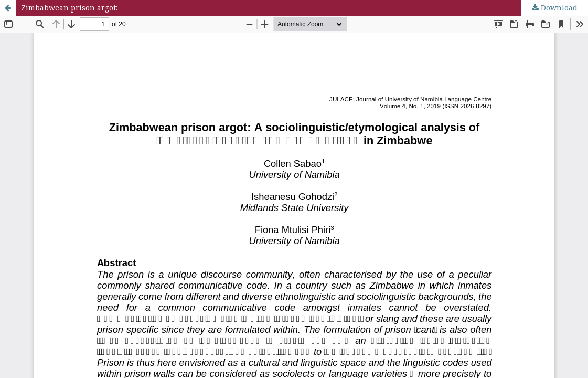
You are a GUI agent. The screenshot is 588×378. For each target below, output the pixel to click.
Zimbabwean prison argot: (69, 8)
